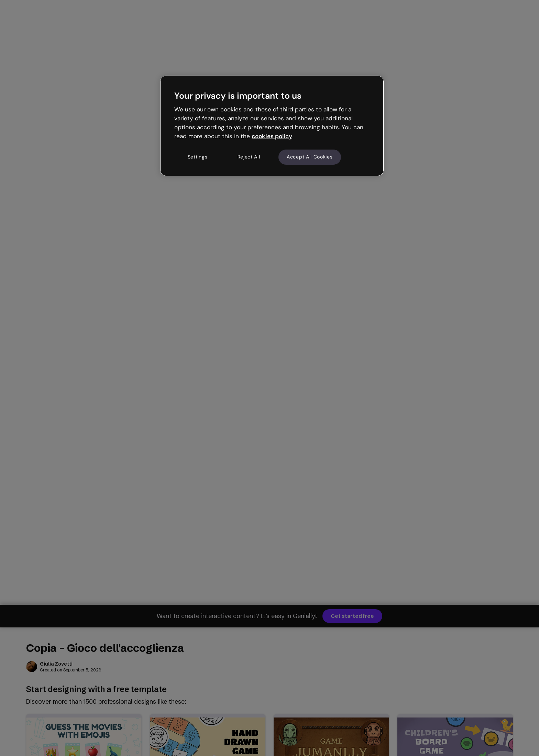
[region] (272, 126)
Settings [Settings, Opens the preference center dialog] (198, 157)
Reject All (249, 157)
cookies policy (272, 136)
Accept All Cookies (310, 157)
